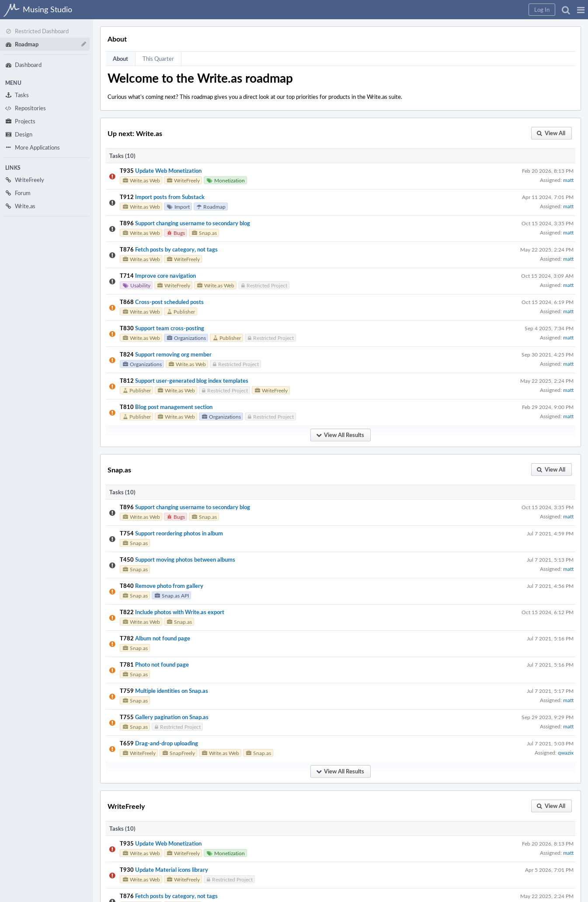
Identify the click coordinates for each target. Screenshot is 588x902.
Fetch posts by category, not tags (176, 249)
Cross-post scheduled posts (169, 302)
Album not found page (163, 638)
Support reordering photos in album (179, 533)
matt (568, 180)
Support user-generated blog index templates (192, 381)
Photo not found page (162, 664)
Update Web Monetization (168, 171)
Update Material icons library (172, 870)
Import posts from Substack (170, 197)
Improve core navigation (165, 276)
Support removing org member (173, 354)
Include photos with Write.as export (180, 612)
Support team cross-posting (170, 328)
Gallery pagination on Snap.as (172, 717)
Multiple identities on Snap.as (172, 691)
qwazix (566, 752)
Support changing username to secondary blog (193, 223)
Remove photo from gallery (169, 586)
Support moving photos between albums (185, 559)
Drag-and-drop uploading (167, 743)
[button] (581, 10)
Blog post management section (174, 407)
